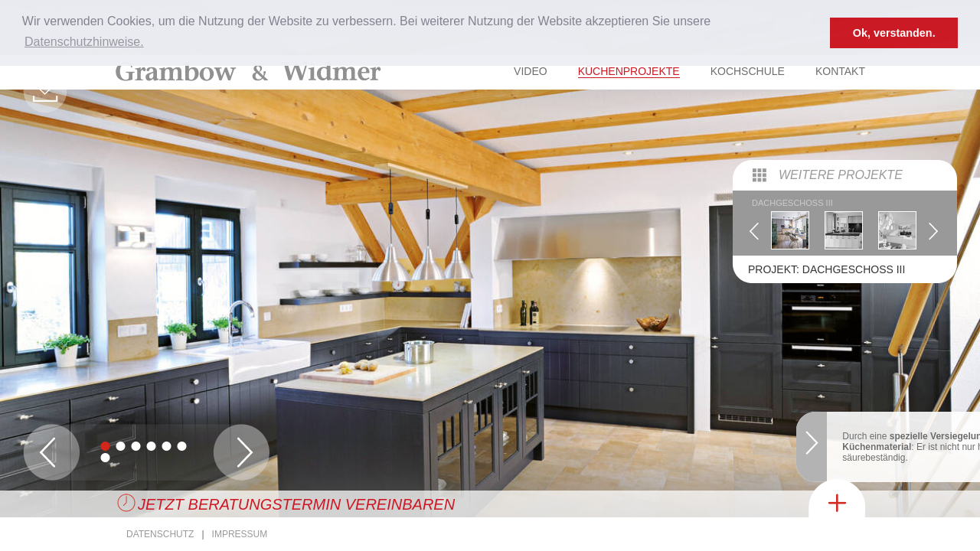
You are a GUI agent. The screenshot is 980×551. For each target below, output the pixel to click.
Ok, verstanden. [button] (894, 33)
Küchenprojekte (629, 71)
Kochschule (748, 71)
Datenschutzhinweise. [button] (84, 42)
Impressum (240, 534)
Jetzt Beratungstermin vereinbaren (296, 504)
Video (531, 71)
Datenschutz (160, 534)
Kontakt (840, 71)
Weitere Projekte (841, 120)
